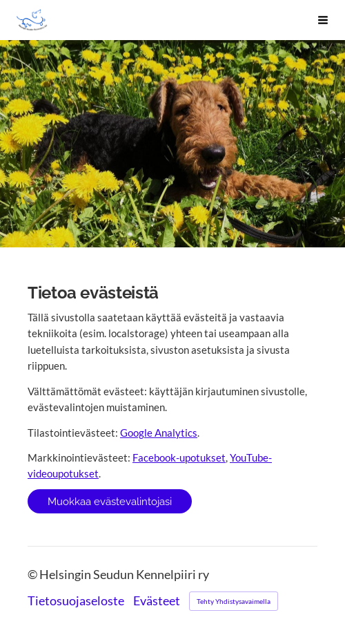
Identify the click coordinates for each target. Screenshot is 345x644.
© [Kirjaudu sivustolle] (33, 575)
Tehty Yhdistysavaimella (234, 601)
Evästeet (157, 601)
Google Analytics (159, 433)
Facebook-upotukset (179, 457)
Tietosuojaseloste (76, 601)
